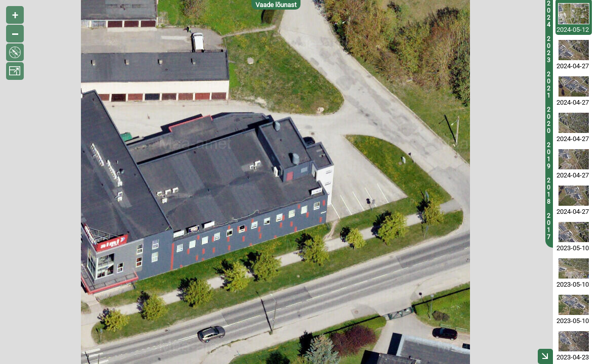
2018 (549, 191)
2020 (549, 120)
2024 (549, 14)
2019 (549, 156)
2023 (549, 50)
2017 (549, 226)
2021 (549, 85)
